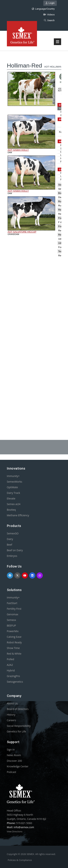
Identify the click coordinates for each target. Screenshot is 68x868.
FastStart (12, 603)
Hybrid (11, 670)
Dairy (10, 539)
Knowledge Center (18, 766)
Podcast (12, 772)
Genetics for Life (17, 731)
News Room (14, 755)
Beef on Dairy (15, 550)
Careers (11, 720)
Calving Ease (14, 637)
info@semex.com (24, 827)
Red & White (14, 654)
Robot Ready (14, 642)
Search (49, 20)
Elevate (11, 498)
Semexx (12, 620)
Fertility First (14, 609)
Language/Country (43, 9)
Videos (49, 15)
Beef (10, 545)
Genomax (13, 614)
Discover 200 (15, 761)
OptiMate (12, 487)
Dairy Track (14, 493)
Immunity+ (13, 476)
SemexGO (13, 533)
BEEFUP (11, 626)
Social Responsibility (19, 726)
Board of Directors (18, 709)
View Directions (15, 832)
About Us (12, 703)
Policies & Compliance (20, 860)
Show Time (13, 648)
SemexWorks (15, 482)
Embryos (12, 556)
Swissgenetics (15, 682)
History (11, 715)
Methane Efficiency (18, 515)
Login (50, 3)
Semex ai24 (14, 504)
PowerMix (13, 631)
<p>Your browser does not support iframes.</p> (34, 236)
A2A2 (10, 665)
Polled (11, 659)
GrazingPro (14, 676)
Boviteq (11, 510)
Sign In (11, 750)
